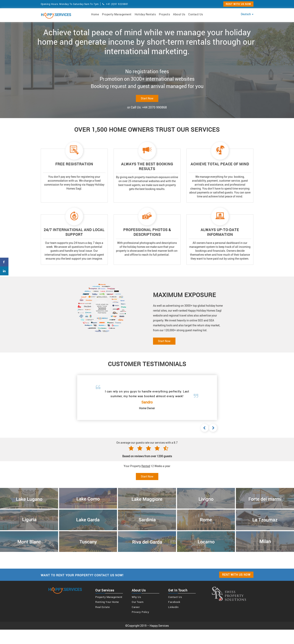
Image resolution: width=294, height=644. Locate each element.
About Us (179, 14)
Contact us (175, 597)
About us (139, 590)
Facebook (174, 602)
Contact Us (196, 14)
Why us (136, 597)
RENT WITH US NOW (238, 4)
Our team (138, 602)
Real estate (103, 607)
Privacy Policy (140, 612)
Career (136, 607)
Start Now (147, 98)
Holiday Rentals (145, 14)
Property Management (117, 14)
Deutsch (247, 14)
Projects (164, 14)
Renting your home (107, 602)
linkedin (173, 607)
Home (95, 14)
